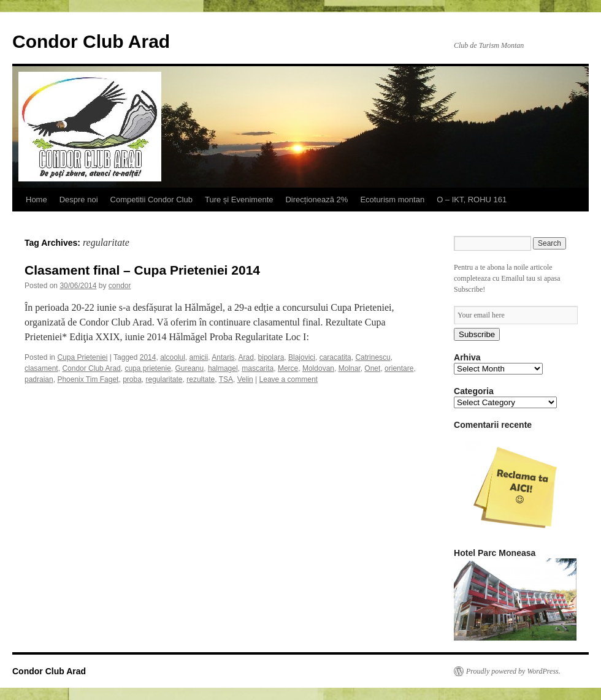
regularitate (164, 379)
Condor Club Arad (91, 41)
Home (36, 200)
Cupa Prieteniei (82, 357)
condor (120, 286)
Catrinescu (373, 357)
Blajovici (302, 357)
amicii (199, 357)
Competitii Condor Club (151, 200)
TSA (226, 379)
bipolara (271, 357)
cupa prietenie (147, 368)
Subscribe (477, 334)
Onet (372, 368)
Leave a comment (289, 379)
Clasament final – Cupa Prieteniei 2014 (142, 270)
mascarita (258, 368)
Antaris (223, 357)
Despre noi (79, 200)
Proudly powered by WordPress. (513, 671)
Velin (245, 379)
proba (132, 379)
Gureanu (190, 368)
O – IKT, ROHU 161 (472, 200)
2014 (148, 357)
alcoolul (173, 357)
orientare (399, 368)
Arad (246, 357)
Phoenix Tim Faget (88, 379)
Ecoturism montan (392, 200)
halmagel (223, 368)
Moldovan (318, 368)
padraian (39, 379)
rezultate (201, 379)
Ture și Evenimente (239, 200)
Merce (288, 368)
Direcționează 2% (316, 200)
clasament (41, 368)
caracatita (335, 357)
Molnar (350, 368)
